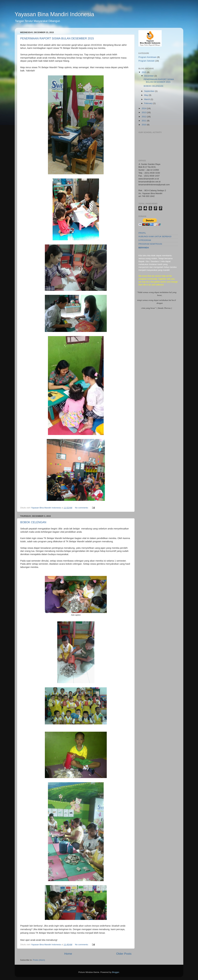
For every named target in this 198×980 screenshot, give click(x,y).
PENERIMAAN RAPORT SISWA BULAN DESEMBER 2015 (57, 38)
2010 (144, 125)
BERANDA (144, 248)
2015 (144, 72)
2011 (144, 121)
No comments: (82, 508)
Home (68, 954)
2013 (144, 112)
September (150, 91)
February (149, 103)
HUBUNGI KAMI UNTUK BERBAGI (155, 237)
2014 (144, 108)
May (146, 95)
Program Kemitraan (147, 57)
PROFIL (142, 233)
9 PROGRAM (145, 240)
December (149, 76)
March (147, 99)
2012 (144, 117)
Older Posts (124, 954)
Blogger (116, 972)
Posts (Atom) (39, 960)
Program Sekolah (146, 61)
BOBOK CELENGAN (33, 522)
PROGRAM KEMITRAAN (150, 244)
